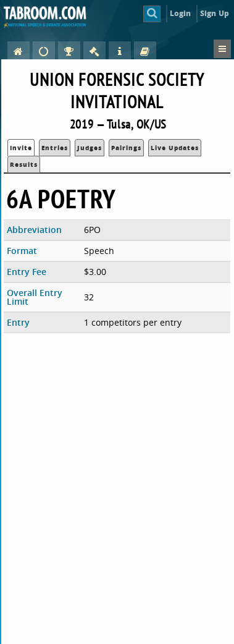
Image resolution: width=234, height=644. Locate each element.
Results (24, 164)
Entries (55, 148)
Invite (21, 148)
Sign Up (215, 13)
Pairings (126, 148)
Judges (90, 148)
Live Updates (175, 148)
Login (181, 13)
